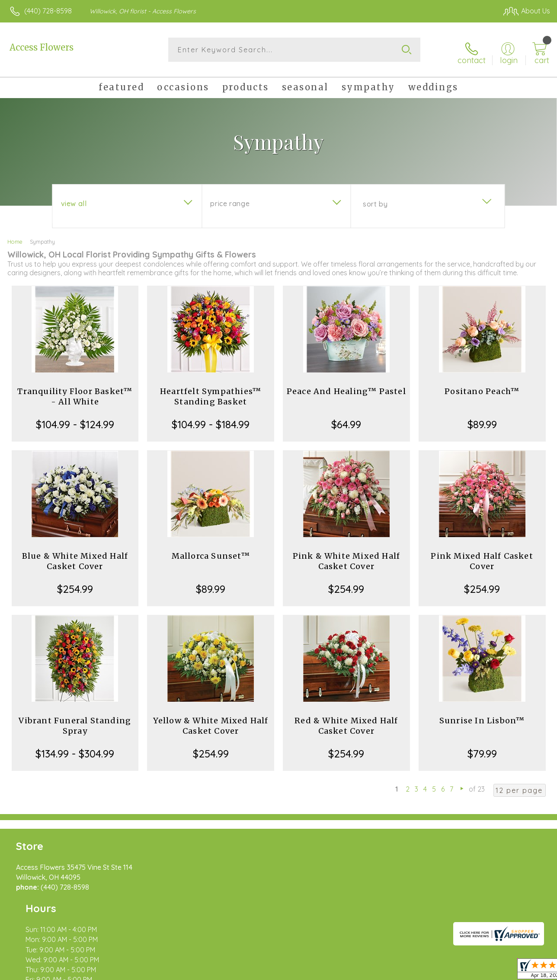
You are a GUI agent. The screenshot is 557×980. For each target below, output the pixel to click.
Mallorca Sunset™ (211, 551)
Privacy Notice (406, 971)
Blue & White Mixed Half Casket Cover (75, 556)
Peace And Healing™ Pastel (346, 387)
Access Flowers (42, 47)
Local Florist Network (467, 971)
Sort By (375, 199)
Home (15, 237)
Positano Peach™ (482, 387)
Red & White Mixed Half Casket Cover (346, 721)
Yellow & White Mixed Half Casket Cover (211, 721)
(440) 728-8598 (48, 11)
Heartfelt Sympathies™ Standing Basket (211, 392)
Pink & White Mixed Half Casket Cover (347, 556)
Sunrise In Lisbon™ (482, 716)
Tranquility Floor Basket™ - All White (75, 392)
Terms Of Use (355, 971)
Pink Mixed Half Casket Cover (482, 556)
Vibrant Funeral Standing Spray (75, 721)
